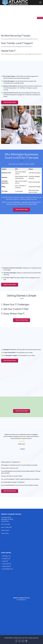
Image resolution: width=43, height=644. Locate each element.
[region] (21, 179)
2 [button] (21, 449)
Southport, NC (6, 559)
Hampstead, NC (7, 566)
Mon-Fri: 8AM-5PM (6, 527)
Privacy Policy (5, 533)
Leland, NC (5, 561)
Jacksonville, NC (7, 564)
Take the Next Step (40, 18)
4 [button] (24, 449)
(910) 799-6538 (6, 524)
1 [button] (19, 449)
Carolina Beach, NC (8, 569)
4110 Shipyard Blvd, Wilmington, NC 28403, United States (7, 519)
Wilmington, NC (7, 556)
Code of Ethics (5, 530)
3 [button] (23, 449)
